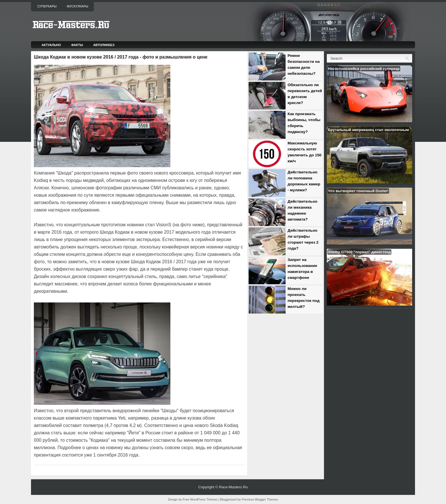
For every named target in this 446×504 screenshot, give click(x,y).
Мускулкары (78, 6)
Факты (77, 45)
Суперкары (47, 6)
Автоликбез (104, 45)
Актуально (51, 45)
